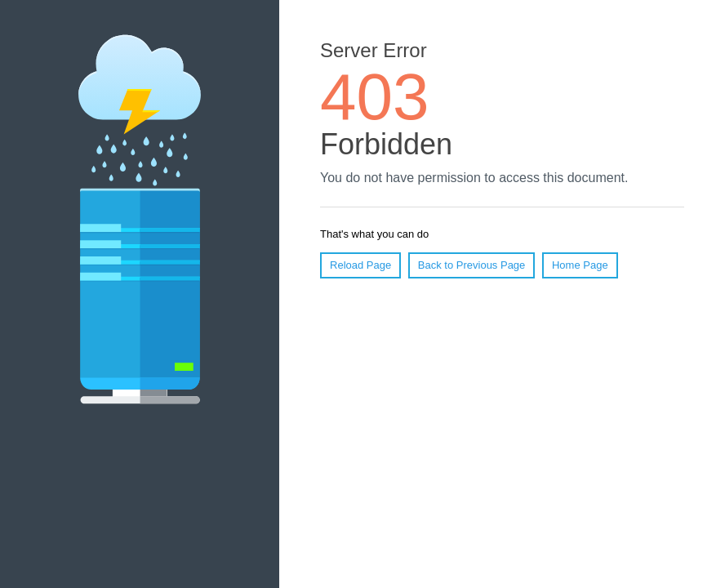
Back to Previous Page (472, 265)
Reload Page (360, 265)
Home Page (580, 265)
